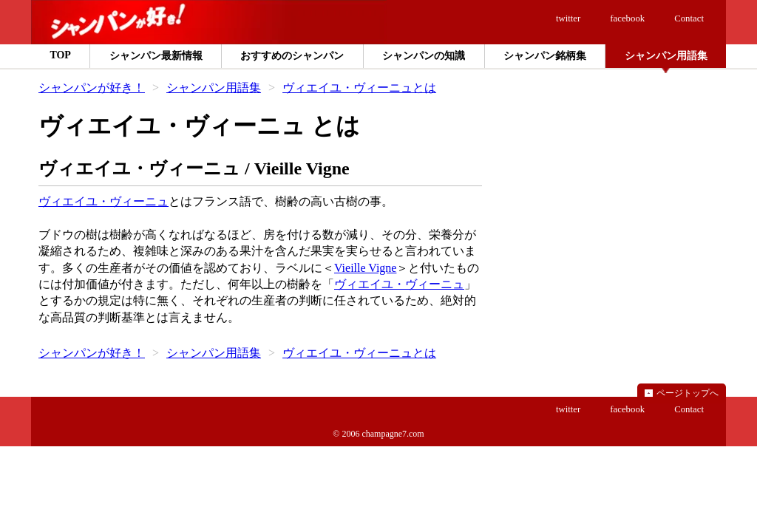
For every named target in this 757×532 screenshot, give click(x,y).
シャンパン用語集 (214, 88)
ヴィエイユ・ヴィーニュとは (359, 88)
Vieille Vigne (365, 268)
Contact (689, 18)
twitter (568, 18)
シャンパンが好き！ (92, 88)
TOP (60, 55)
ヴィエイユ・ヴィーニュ (103, 201)
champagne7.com (393, 434)
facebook (627, 18)
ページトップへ (688, 393)
